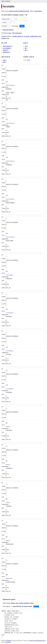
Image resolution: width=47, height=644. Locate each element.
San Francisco (7, 46)
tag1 (4, 60)
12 (7, 446)
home (3, 1)
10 (7, 370)
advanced (18, 33)
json (10, 33)
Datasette (9, 641)
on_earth (26, 36)
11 (7, 408)
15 (7, 560)
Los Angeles (7, 48)
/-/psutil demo (38, 11)
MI (26, 48)
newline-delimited (24, 603)
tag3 (4, 62)
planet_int (20, 36)
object (32, 603)
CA (26, 46)
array (17, 603)
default (13, 603)
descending (14, 26)
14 (7, 522)
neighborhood (34, 36)
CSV (13, 33)
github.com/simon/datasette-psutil (19, 11)
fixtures (8, 1)
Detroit (5, 50)
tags (40, 36)
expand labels (27, 606)
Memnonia (6, 52)
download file (16, 606)
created (14, 36)
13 (7, 484)
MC (26, 50)
